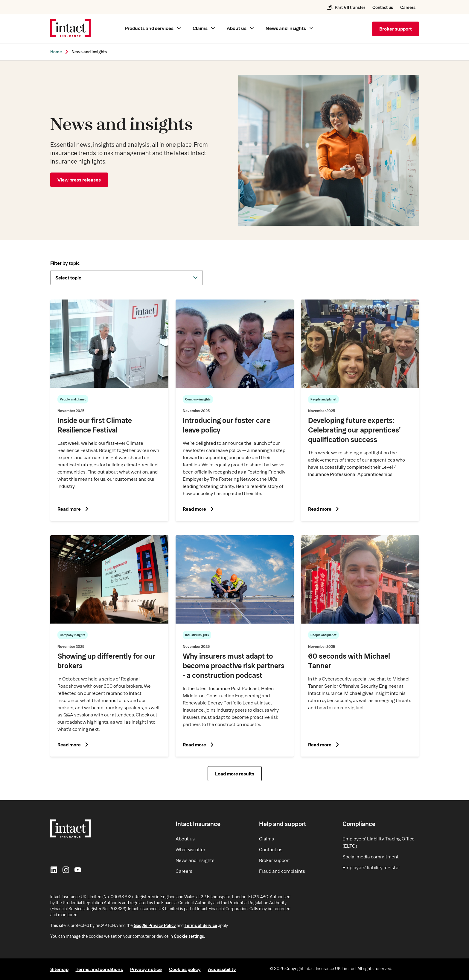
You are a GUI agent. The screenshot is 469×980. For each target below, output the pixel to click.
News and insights (89, 52)
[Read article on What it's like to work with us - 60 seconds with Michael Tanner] (360, 646)
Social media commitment (371, 856)
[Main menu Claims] (204, 28)
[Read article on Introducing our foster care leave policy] (235, 410)
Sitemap (59, 969)
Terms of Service (201, 925)
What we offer (190, 849)
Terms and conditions (99, 969)
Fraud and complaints (282, 871)
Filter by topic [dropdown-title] (65, 263)
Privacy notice (146, 969)
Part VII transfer (346, 7)
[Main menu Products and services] (153, 28)
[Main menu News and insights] (289, 28)
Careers (408, 7)
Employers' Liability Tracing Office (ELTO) (379, 842)
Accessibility (222, 969)
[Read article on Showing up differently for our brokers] (109, 646)
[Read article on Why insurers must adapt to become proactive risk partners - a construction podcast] (235, 646)
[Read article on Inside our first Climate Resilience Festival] (109, 410)
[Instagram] (66, 870)
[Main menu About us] (240, 28)
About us (185, 838)
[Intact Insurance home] (70, 29)
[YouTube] (78, 870)
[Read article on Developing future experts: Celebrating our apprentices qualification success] (360, 410)
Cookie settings (189, 936)
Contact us (383, 7)
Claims (267, 838)
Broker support (275, 860)
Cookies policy (185, 969)
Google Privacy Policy (155, 925)
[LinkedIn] (54, 870)
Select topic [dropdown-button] (68, 277)
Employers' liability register (371, 867)
